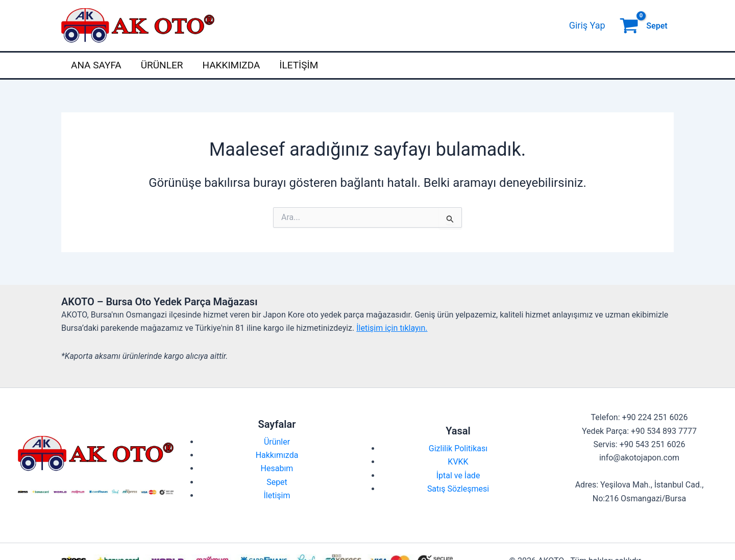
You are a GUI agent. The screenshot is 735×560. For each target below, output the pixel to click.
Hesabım (277, 468)
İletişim (299, 65)
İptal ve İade (458, 476)
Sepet (277, 482)
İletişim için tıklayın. (392, 328)
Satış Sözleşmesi (458, 489)
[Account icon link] (587, 26)
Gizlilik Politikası (458, 448)
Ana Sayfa (96, 65)
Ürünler (162, 65)
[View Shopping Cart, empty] (645, 26)
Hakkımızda (231, 65)
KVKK (458, 462)
